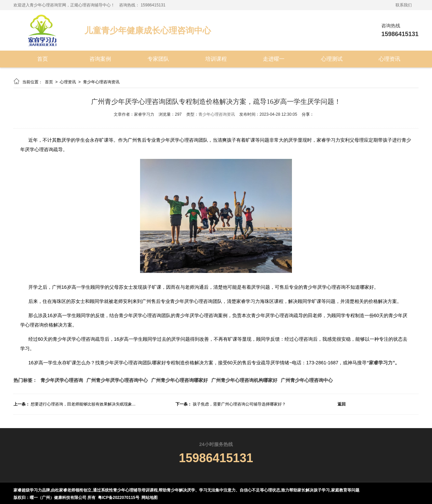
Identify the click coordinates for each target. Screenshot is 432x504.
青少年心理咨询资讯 (101, 82)
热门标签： (25, 380)
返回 (342, 404)
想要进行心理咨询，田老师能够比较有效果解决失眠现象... (83, 404)
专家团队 (158, 59)
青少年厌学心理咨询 (62, 380)
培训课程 (216, 59)
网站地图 (150, 498)
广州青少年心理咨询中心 (307, 380)
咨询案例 (100, 59)
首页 (43, 59)
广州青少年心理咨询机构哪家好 (244, 380)
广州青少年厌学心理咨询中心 (117, 380)
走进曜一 (274, 59)
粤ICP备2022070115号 (119, 498)
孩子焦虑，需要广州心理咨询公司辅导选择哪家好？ (239, 404)
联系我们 (404, 5)
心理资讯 (389, 59)
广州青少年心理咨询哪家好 (180, 380)
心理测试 (332, 59)
